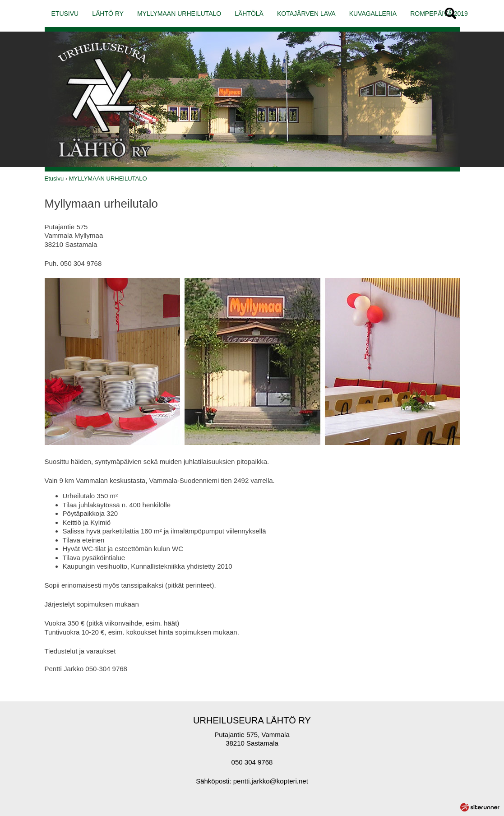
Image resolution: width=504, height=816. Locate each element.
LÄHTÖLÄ (249, 14)
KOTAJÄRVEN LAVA (306, 14)
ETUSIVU (65, 14)
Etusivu (54, 178)
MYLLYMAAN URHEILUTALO (179, 14)
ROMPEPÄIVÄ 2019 (439, 14)
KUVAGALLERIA (373, 14)
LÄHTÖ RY (108, 14)
